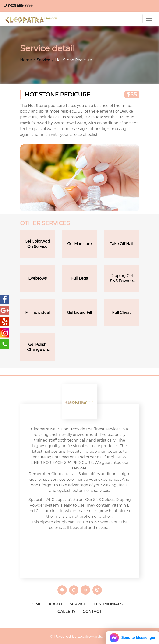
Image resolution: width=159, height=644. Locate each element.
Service (43, 60)
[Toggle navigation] (149, 19)
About (56, 604)
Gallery (67, 611)
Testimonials (108, 604)
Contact (92, 611)
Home (26, 60)
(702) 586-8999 (20, 6)
